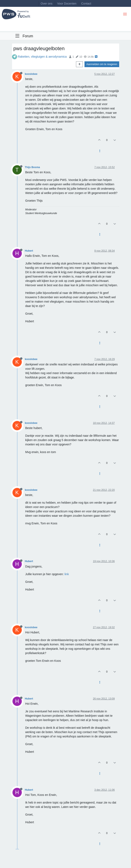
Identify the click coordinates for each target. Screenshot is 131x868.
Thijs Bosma (32, 167)
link (67, 574)
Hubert (29, 251)
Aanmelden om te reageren (102, 64)
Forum (28, 36)
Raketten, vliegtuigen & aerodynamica (42, 57)
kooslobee (31, 74)
